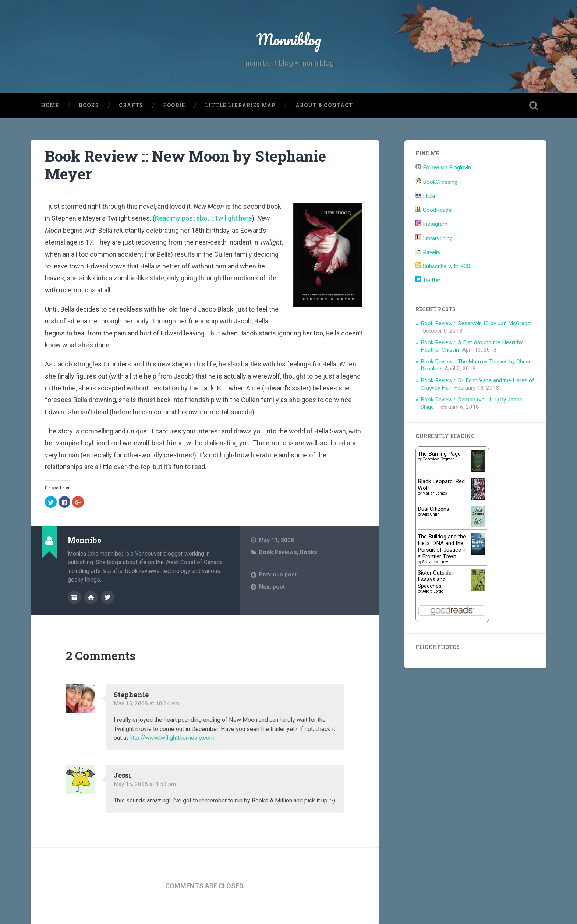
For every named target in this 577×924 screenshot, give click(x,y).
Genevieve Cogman (439, 459)
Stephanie (131, 695)
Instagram (431, 224)
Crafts (131, 105)
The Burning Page (439, 454)
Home (50, 105)
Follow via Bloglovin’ (444, 168)
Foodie (174, 105)
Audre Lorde (433, 591)
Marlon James (435, 493)
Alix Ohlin (431, 514)
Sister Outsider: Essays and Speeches (436, 579)
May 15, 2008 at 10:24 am (146, 703)
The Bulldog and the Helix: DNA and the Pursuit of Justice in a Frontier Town (442, 547)
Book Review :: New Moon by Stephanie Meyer (185, 165)
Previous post (278, 575)
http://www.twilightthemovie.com (172, 738)
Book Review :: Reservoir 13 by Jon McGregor (477, 323)
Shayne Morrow (435, 562)
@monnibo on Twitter (107, 597)
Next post (272, 587)
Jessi (122, 775)
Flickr (426, 196)
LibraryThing (434, 238)
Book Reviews (278, 552)
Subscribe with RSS (443, 266)
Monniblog (288, 39)
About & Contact (324, 105)
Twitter (428, 280)
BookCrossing (436, 182)
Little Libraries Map (240, 105)
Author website (91, 597)
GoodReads (433, 210)
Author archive (74, 597)
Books (89, 105)
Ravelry (428, 252)
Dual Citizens (433, 509)
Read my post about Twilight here (203, 218)
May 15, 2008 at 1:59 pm (145, 784)
